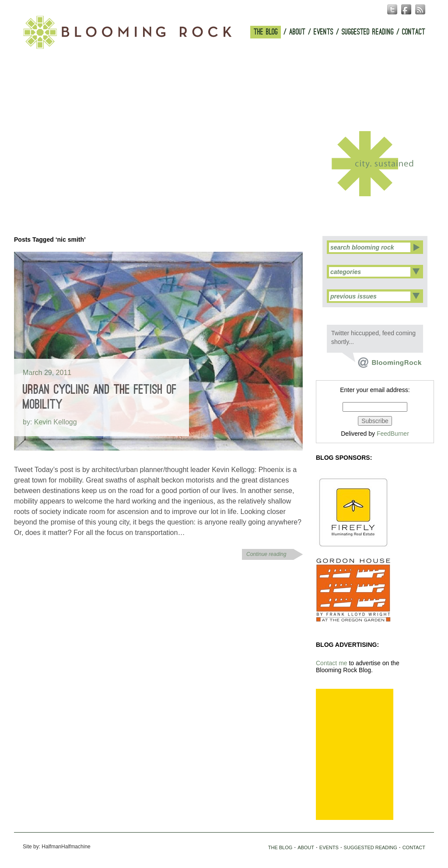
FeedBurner (393, 434)
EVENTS (324, 32)
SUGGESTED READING (368, 32)
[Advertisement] (355, 754)
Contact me (332, 663)
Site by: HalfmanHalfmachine (57, 847)
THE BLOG (266, 32)
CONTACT (414, 32)
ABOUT (297, 32)
